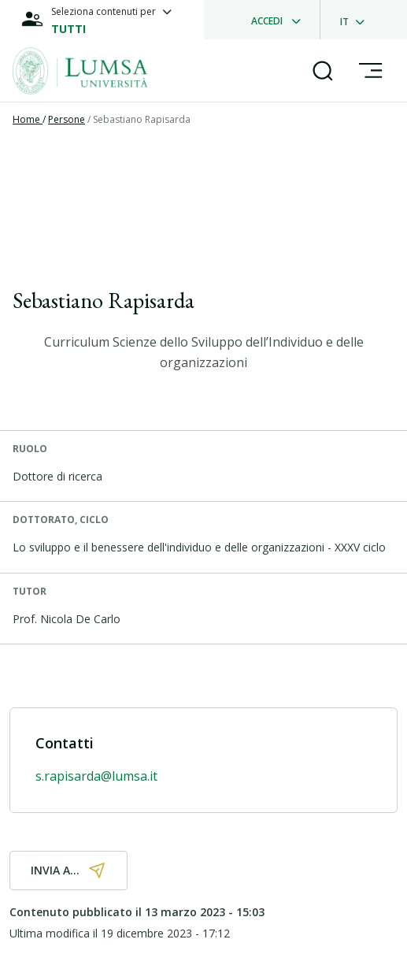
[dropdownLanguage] (357, 20)
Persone (67, 119)
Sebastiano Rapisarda (142, 119)
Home (28, 119)
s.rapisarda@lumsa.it (96, 776)
